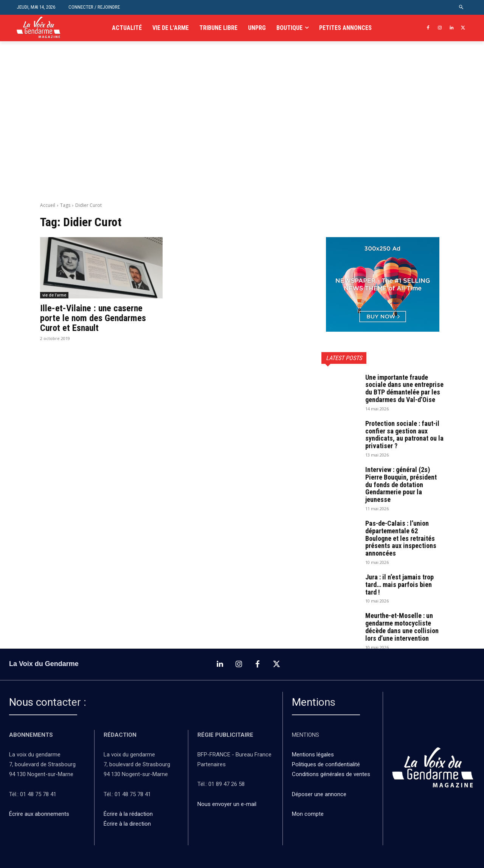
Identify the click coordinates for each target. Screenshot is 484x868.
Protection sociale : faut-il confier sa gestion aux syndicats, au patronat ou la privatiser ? (404, 435)
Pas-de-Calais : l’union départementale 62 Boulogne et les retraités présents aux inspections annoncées (401, 538)
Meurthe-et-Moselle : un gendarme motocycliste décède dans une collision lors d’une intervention (402, 627)
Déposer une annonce (319, 794)
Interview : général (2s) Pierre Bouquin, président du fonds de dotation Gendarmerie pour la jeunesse (401, 484)
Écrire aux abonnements (41, 814)
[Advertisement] (242, 131)
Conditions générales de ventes (332, 774)
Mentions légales (313, 755)
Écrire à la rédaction (129, 814)
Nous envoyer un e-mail (227, 804)
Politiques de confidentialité (326, 764)
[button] (462, 7)
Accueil (48, 205)
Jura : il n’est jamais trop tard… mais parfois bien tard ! (399, 585)
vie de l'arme (54, 295)
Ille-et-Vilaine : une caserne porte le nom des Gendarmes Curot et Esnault (93, 318)
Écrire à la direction (127, 824)
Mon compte (308, 814)
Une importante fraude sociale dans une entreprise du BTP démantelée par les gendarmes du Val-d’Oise (404, 388)
